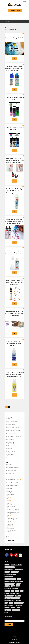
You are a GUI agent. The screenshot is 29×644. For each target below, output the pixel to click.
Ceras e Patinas (11, 426)
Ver (15, 58)
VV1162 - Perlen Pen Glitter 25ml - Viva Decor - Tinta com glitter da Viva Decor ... (14, 221)
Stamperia (10, 472)
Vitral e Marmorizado (12, 441)
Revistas (9, 532)
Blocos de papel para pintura (14, 430)
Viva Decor (10, 456)
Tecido (9, 450)
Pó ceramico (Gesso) (13, 520)
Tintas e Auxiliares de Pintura (14, 476)
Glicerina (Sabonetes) (13, 478)
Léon (9, 420)
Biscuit (10, 491)
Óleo (9, 445)
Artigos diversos (12, 484)
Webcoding (17, 642)
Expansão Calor (11, 442)
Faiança (9, 490)
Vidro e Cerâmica (11, 425)
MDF (9, 515)
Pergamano (10, 524)
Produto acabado (11, 473)
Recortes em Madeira (13, 469)
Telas (9, 497)
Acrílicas (9, 447)
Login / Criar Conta (15, 11)
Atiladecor (14, 635)
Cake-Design (10, 493)
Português (25, 1)
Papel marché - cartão (13, 518)
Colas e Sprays (11, 439)
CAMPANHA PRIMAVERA (14, 466)
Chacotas (10, 487)
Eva (8, 527)
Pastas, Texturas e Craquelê (14, 436)
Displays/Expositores (12, 422)
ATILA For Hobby (11, 451)
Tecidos (10, 521)
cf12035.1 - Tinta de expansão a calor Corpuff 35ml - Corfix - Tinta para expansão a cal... (14, 374)
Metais (10, 481)
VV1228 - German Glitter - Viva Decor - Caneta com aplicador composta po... (14, 283)
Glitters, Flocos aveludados (14, 428)
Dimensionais (11, 444)
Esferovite (10, 496)
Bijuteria (10, 526)
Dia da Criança (11, 508)
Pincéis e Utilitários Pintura (14, 479)
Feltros (9, 517)
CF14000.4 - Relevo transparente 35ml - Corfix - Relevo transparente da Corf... (14, 252)
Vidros (10, 499)
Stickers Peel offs (12, 530)
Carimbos (10, 448)
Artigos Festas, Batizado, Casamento (13, 510)
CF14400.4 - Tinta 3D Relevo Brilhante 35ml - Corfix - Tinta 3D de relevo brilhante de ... (14, 69)
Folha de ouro (11, 429)
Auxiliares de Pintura (12, 433)
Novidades (10, 464)
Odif (9, 453)
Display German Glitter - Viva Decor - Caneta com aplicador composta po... (14, 313)
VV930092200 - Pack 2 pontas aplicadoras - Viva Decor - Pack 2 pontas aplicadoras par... (14, 160)
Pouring (9, 419)
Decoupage (11, 494)
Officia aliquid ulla (12, 540)
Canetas (9, 432)
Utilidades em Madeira (13, 467)
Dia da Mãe (10, 505)
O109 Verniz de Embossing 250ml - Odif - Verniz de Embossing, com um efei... (14, 191)
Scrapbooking (11, 529)
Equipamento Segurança (13, 512)
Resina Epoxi (10, 417)
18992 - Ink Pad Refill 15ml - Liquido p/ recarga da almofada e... (14, 344)
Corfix (9, 457)
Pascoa (10, 502)
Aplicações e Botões (13, 482)
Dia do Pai (10, 503)
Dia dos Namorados (12, 506)
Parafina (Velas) (12, 470)
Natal (9, 500)
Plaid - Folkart (11, 454)
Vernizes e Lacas (11, 438)
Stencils (10, 514)
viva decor (10, 539)
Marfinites (10, 488)
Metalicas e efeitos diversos (14, 423)
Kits (8, 523)
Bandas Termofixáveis (13, 485)
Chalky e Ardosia (11, 435)
